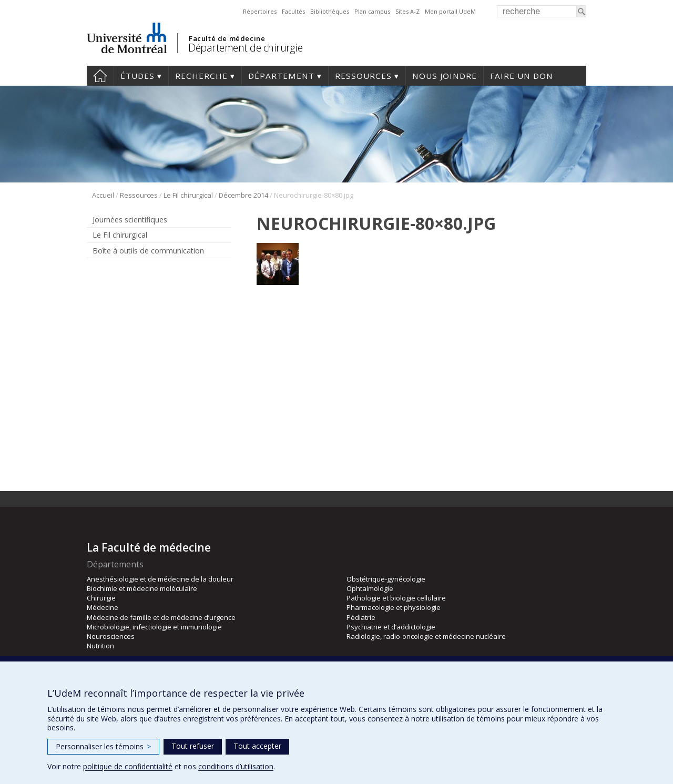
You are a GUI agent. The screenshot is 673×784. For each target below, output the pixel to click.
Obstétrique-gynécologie (386, 579)
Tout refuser (193, 746)
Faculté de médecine (227, 38)
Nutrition (100, 646)
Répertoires (260, 11)
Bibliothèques (330, 11)
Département (281, 76)
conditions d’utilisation (236, 766)
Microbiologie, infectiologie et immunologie (154, 627)
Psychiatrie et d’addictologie (391, 627)
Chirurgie (101, 598)
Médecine (103, 607)
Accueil (103, 195)
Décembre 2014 (243, 195)
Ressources (363, 76)
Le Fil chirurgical (188, 195)
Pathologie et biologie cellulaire (396, 598)
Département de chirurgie (245, 48)
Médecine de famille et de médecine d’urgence (161, 617)
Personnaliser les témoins (103, 746)
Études (137, 76)
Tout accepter (257, 746)
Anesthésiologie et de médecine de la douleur (160, 579)
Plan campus (372, 11)
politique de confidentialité (128, 766)
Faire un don (522, 76)
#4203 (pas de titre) (100, 76)
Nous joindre (445, 76)
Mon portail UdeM (450, 11)
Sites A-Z (407, 11)
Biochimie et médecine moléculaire (142, 588)
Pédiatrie (361, 617)
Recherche (201, 76)
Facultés (293, 11)
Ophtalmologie (370, 588)
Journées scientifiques (130, 220)
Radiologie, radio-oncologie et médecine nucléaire (426, 636)
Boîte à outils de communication (148, 251)
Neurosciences (111, 636)
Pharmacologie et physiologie (394, 607)
